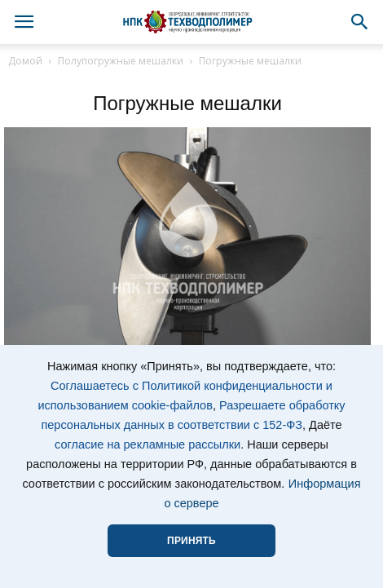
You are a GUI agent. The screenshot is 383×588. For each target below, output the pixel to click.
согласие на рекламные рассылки (147, 444)
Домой (25, 61)
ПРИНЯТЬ (191, 541)
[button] (360, 22)
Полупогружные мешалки (121, 61)
